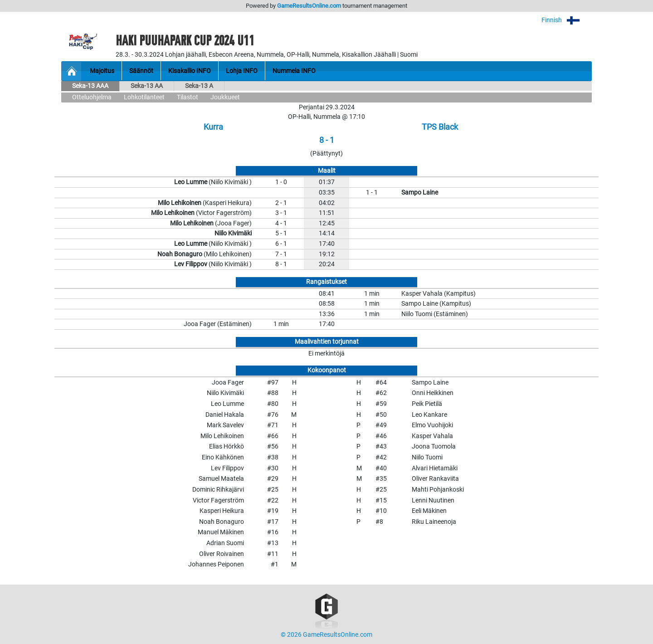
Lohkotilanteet (144, 97)
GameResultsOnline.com (309, 6)
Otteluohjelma (92, 97)
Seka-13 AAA (90, 86)
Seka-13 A (199, 86)
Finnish (567, 20)
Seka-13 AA (147, 86)
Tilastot (188, 97)
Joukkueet (225, 97)
